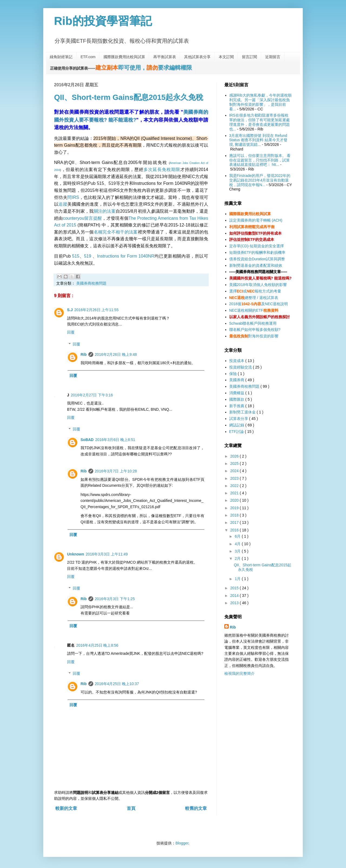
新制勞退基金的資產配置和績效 (256, 265)
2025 (235, 463)
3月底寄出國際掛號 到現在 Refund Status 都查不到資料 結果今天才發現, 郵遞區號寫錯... (258, 140)
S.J (70, 310)
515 (76, 256)
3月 (238, 551)
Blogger (182, 843)
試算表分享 (239, 419)
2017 (235, 522)
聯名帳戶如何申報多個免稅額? (255, 330)
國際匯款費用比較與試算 (124, 57)
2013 (235, 603)
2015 (235, 588)
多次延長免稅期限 (162, 170)
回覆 (71, 332)
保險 (234, 374)
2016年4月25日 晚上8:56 (97, 645)
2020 (235, 500)
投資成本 (237, 361)
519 (88, 256)
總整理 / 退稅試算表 (254, 298)
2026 (235, 456)
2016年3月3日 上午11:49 (107, 554)
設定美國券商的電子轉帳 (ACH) (256, 220)
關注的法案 (105, 211)
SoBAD (87, 440)
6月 (238, 536)
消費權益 (237, 393)
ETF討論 (237, 432)
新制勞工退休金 (243, 412)
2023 (235, 478)
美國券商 (237, 380)
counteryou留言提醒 (83, 218)
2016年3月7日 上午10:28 (116, 471)
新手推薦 (237, 406)
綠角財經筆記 (61, 57)
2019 (235, 508)
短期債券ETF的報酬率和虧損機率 (257, 252)
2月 (238, 558)
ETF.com (88, 57)
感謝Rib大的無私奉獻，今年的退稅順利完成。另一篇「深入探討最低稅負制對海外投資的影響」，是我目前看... (260, 102)
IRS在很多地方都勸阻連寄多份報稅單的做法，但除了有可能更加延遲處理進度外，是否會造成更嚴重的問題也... (259, 122)
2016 (235, 530)
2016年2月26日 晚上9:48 (116, 354)
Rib (84, 354)
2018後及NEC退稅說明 (259, 304)
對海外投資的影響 (254, 336)
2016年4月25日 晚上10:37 (117, 684)
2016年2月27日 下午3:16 (92, 395)
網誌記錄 (237, 425)
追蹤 (63, 204)
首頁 (131, 808)
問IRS (73, 197)
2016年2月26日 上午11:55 (96, 310)
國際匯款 (237, 399)
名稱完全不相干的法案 (116, 232)
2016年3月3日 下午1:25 (115, 599)
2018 (235, 515)
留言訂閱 (249, 57)
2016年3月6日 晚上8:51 (115, 440)
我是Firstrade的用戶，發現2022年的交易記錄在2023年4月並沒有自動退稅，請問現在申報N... (260, 180)
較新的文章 (66, 808)
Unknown (76, 554)
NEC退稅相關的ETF (254, 310)
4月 (238, 544)
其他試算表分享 (197, 57)
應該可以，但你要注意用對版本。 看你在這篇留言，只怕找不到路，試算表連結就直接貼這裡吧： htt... (260, 160)
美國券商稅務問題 (91, 283)
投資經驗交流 (241, 367)
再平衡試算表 (165, 57)
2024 (235, 471)
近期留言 (273, 57)
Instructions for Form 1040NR (126, 256)
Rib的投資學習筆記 (103, 21)
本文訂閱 (226, 57)
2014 (235, 596)
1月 (238, 579)
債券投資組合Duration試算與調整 (257, 259)
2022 (235, 486)
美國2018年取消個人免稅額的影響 (258, 285)
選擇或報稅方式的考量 (255, 291)
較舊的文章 (196, 808)
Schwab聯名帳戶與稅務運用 (253, 323)
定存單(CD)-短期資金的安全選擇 (257, 246)
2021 (235, 493)
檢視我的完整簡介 (239, 673)
